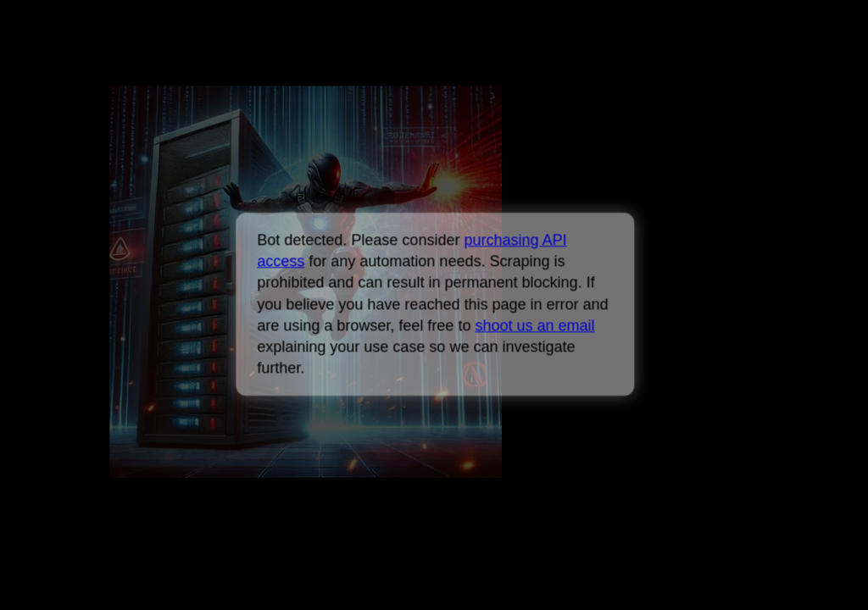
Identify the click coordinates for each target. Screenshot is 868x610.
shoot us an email (534, 325)
